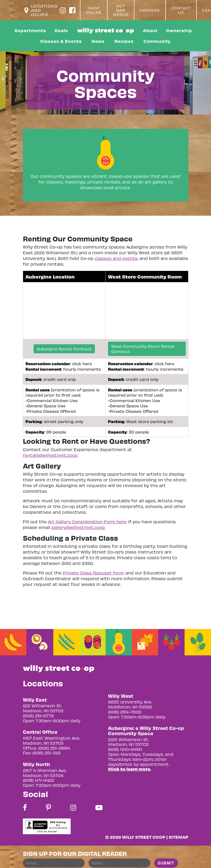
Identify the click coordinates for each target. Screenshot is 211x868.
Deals (61, 30)
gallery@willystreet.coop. (78, 527)
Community (157, 41)
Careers (150, 10)
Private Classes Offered (51, 411)
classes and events (116, 258)
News (98, 41)
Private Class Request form (93, 573)
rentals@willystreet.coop (50, 455)
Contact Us (181, 10)
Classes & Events (61, 41)
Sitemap (179, 837)
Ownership (179, 30)
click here (82, 364)
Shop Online (94, 10)
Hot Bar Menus (121, 10)
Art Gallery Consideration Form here (87, 521)
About (150, 30)
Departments (30, 30)
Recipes (124, 41)
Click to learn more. (130, 769)
